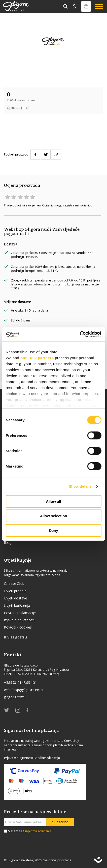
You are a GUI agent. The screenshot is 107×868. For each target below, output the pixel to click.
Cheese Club (14, 584)
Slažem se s (30, 831)
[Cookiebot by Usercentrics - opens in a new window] (80, 334)
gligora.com (14, 697)
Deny (53, 530)
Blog (8, 543)
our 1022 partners (37, 358)
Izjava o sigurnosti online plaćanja (32, 758)
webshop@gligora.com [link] (23, 690)
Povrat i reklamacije (20, 613)
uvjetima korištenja (38, 831)
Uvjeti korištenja (17, 606)
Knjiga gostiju (15, 637)
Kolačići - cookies (18, 627)
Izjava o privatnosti (19, 620)
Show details (80, 486)
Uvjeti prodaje (15, 591)
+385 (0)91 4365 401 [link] (20, 683)
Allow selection (53, 516)
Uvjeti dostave (16, 598)
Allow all (53, 501)
